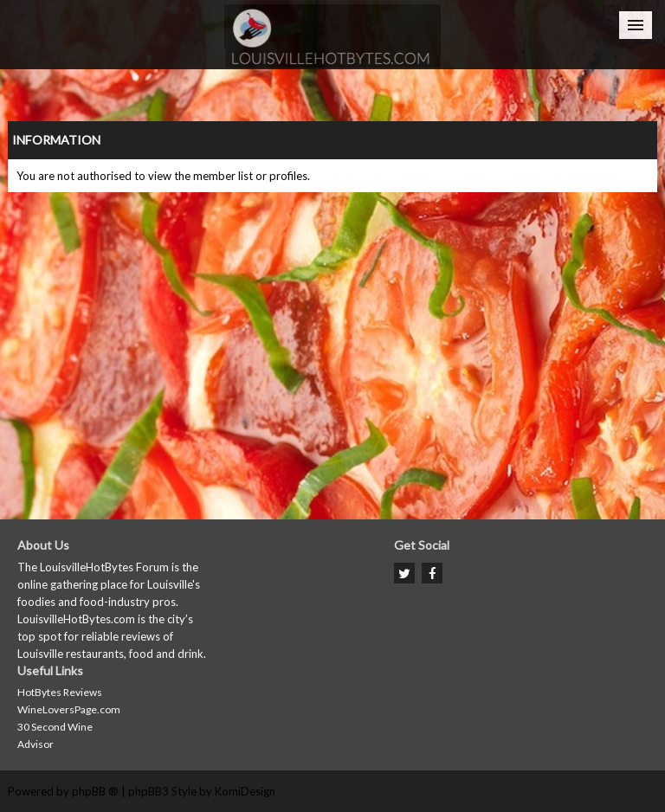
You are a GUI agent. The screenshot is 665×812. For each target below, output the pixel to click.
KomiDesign (245, 791)
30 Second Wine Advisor (55, 735)
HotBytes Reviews (60, 692)
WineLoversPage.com (69, 709)
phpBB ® (95, 791)
